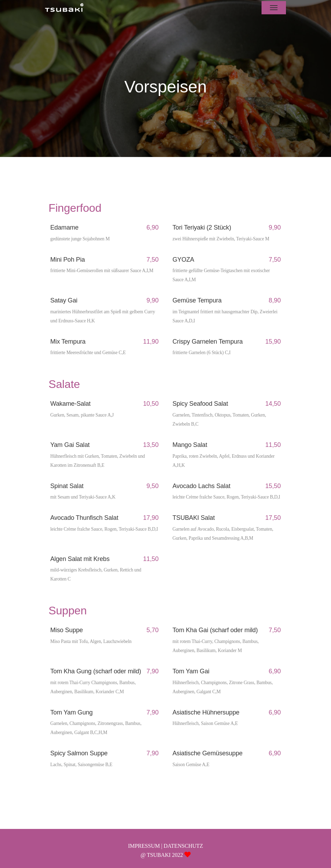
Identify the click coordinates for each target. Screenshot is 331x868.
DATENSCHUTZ (183, 846)
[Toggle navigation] (274, 8)
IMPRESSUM (144, 846)
